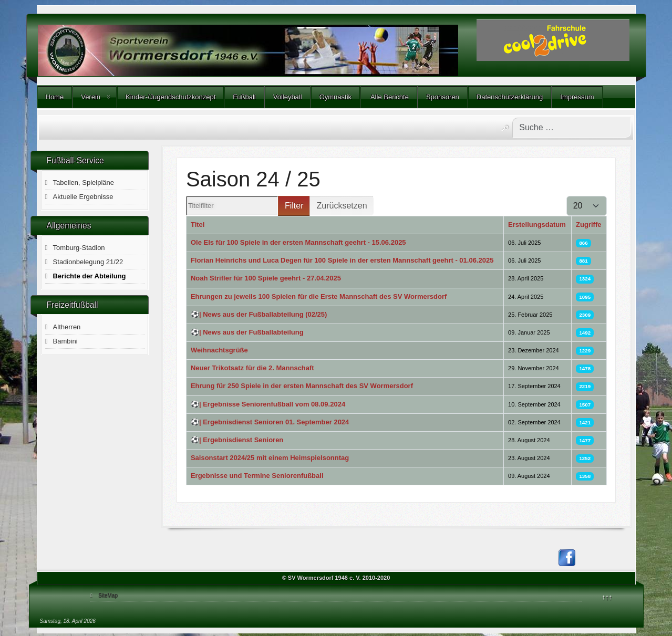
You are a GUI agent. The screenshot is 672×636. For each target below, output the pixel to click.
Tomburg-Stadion (79, 248)
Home (55, 97)
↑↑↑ (607, 597)
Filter (294, 206)
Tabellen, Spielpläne (84, 183)
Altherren (67, 327)
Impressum (577, 97)
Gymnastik (335, 97)
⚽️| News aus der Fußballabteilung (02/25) (259, 314)
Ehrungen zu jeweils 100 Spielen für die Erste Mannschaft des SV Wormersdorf (319, 296)
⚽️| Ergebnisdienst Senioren (237, 440)
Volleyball (288, 97)
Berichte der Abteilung (90, 276)
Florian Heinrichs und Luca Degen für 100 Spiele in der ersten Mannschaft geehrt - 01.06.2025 (342, 260)
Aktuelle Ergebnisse (83, 197)
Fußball (244, 97)
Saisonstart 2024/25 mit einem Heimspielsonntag (270, 458)
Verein (91, 97)
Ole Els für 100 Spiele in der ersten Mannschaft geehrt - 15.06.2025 (298, 242)
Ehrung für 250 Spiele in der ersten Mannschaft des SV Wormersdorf (302, 386)
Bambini (65, 341)
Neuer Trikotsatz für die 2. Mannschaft (252, 368)
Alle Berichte (389, 97)
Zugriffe (588, 225)
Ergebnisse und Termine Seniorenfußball (257, 476)
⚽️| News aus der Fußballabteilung (247, 332)
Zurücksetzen (342, 206)
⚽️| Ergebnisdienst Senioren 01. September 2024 (270, 422)
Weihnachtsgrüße (219, 350)
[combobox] (572, 128)
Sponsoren (443, 97)
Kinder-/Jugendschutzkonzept (170, 97)
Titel (198, 225)
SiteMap (108, 595)
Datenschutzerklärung (510, 97)
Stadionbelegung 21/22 (88, 262)
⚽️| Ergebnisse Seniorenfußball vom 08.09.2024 (268, 404)
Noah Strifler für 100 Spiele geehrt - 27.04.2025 (266, 278)
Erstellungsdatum (537, 225)
